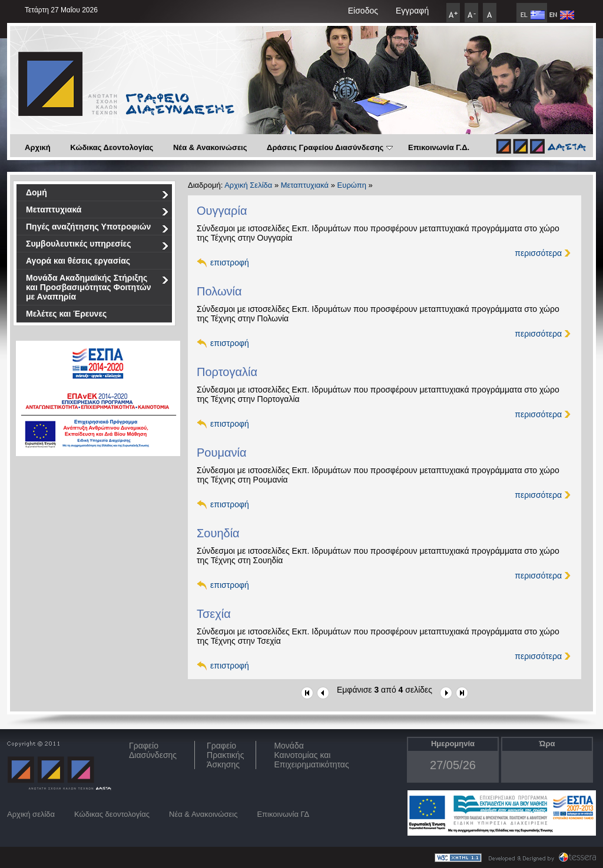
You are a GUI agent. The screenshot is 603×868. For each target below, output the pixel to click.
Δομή (97, 194)
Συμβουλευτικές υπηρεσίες (97, 246)
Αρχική (38, 147)
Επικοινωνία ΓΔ (283, 814)
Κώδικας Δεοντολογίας (112, 147)
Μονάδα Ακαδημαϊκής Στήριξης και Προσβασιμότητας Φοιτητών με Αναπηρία (97, 287)
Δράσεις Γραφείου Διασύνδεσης (330, 147)
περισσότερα (538, 253)
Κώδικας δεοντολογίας (112, 814)
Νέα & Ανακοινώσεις (210, 147)
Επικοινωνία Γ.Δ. (439, 147)
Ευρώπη (352, 185)
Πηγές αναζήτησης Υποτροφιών (97, 229)
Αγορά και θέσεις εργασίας (78, 261)
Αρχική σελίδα (31, 814)
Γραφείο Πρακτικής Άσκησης (225, 755)
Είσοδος (363, 11)
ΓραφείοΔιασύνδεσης (153, 750)
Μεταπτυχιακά (97, 212)
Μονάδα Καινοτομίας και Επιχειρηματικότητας (311, 755)
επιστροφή (230, 262)
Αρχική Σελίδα (248, 185)
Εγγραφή (412, 11)
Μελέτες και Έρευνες (66, 314)
